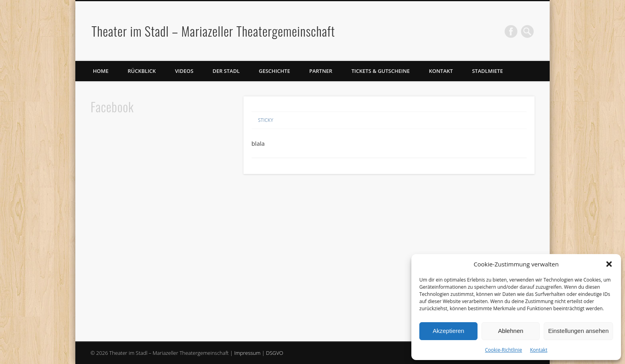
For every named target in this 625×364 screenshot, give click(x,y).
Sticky (265, 120)
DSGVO (274, 353)
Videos (184, 71)
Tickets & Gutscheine (381, 71)
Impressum (247, 353)
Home (101, 71)
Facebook (511, 31)
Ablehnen (510, 331)
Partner (321, 71)
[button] (609, 264)
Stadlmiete (487, 71)
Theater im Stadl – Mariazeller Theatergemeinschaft (213, 31)
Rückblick (142, 71)
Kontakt (539, 350)
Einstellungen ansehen (578, 331)
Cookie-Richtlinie (504, 350)
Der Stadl (226, 71)
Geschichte (274, 71)
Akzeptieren (448, 331)
